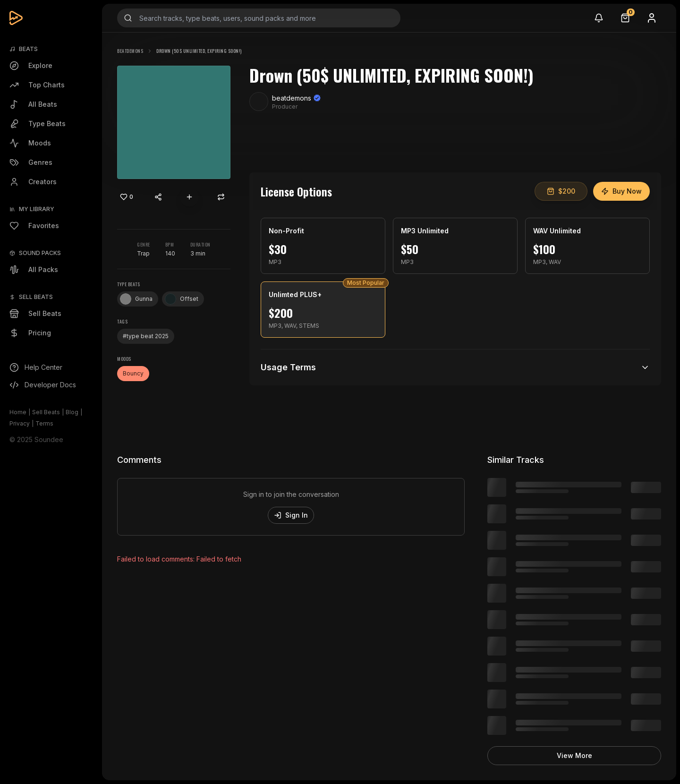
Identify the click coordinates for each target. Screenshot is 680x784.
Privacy (20, 423)
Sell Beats (46, 412)
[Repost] (221, 197)
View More (574, 755)
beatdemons (130, 51)
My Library (37, 209)
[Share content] (158, 197)
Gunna (136, 299)
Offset (182, 299)
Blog (72, 412)
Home (18, 412)
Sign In (291, 515)
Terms (44, 423)
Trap (143, 253)
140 (170, 253)
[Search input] (259, 18)
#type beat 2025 (146, 336)
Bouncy (133, 373)
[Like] (127, 197)
